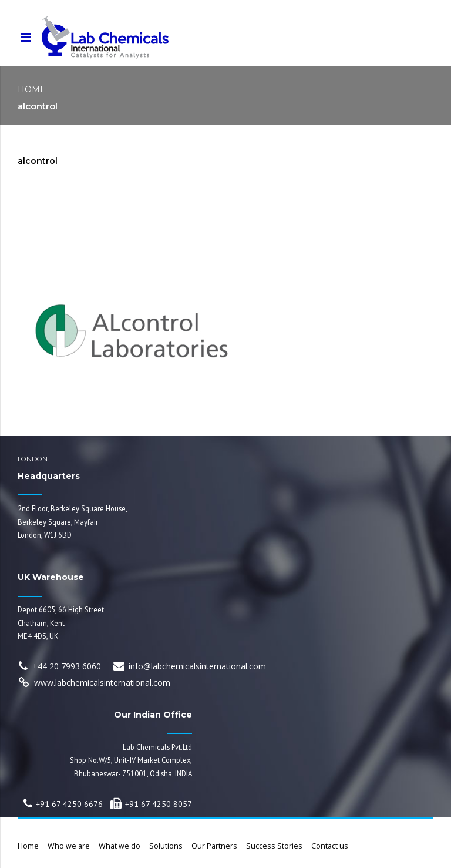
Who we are (69, 846)
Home (32, 89)
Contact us (330, 846)
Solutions (166, 846)
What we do (120, 846)
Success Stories (274, 846)
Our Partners (214, 846)
